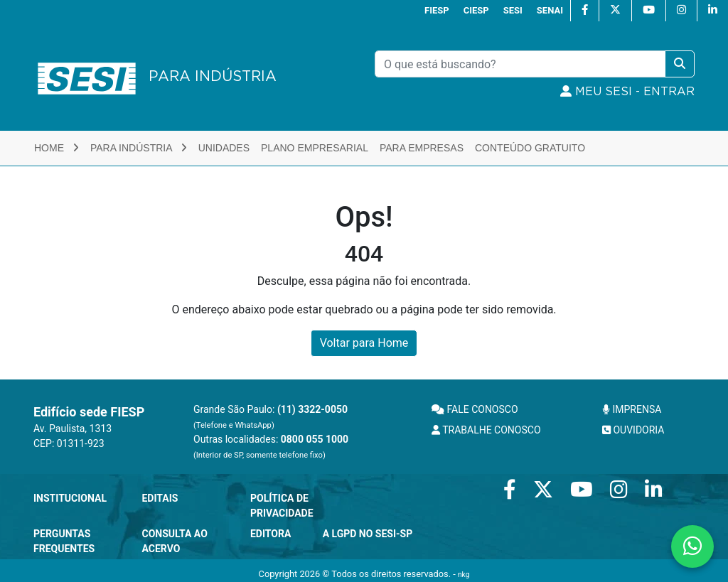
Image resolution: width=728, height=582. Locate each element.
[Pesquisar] (520, 64)
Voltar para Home (364, 343)
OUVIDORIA (633, 430)
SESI (513, 10)
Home (57, 148)
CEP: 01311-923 (69, 443)
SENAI (550, 10)
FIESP (437, 10)
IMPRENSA (632, 409)
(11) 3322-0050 (312, 409)
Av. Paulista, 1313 (73, 429)
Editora (271, 534)
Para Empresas (422, 148)
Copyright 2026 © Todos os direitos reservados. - (364, 574)
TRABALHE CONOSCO (486, 430)
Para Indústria (139, 148)
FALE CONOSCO (475, 409)
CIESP (476, 10)
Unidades (224, 148)
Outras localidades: (271, 447)
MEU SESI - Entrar (627, 92)
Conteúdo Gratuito (530, 148)
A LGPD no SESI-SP (368, 534)
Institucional (70, 498)
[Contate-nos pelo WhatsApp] (692, 546)
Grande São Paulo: (271, 417)
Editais (160, 498)
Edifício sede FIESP (89, 412)
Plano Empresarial (315, 148)
